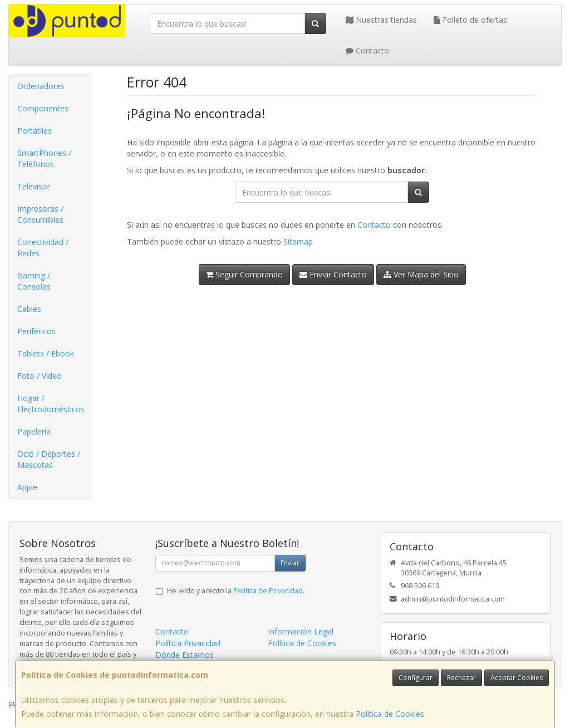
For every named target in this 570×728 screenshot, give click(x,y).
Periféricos (36, 331)
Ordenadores (41, 86)
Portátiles (35, 131)
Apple (27, 487)
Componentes (43, 108)
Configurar (416, 678)
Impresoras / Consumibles (40, 214)
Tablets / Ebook (46, 353)
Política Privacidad (188, 643)
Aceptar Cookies (517, 678)
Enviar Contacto (333, 274)
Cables (29, 309)
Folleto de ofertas (470, 20)
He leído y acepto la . (236, 591)
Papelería (34, 431)
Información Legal (301, 631)
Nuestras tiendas (381, 20)
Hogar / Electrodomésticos (51, 404)
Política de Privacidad (268, 591)
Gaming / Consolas (34, 281)
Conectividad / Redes (43, 248)
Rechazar (461, 678)
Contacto (367, 50)
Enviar (290, 563)
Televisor (34, 186)
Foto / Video (40, 376)
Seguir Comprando (244, 274)
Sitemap (298, 241)
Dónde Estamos (185, 655)
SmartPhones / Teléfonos (44, 158)
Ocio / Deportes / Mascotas (49, 459)
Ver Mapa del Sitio (421, 274)
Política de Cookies (390, 714)
